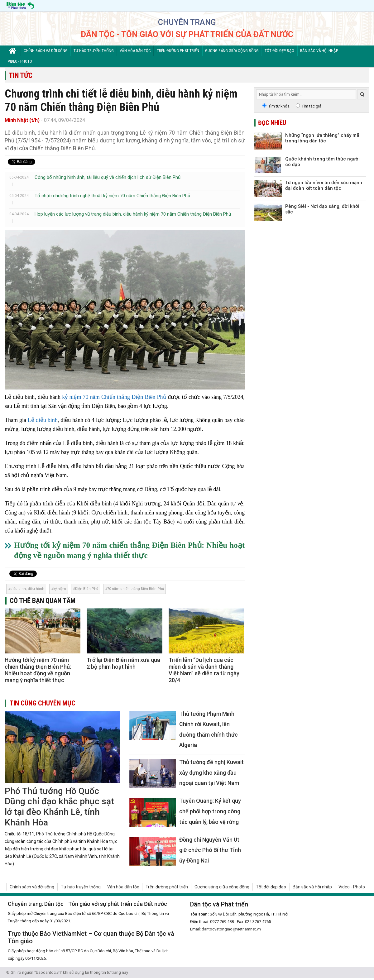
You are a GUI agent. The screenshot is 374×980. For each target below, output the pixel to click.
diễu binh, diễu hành (27, 589)
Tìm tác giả (312, 106)
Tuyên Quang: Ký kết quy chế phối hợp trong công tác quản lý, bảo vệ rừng (210, 811)
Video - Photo (20, 61)
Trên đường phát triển (178, 51)
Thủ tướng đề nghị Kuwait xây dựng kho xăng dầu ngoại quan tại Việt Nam (211, 772)
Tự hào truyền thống (94, 51)
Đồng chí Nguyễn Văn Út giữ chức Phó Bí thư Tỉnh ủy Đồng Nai (210, 850)
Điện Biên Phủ (87, 589)
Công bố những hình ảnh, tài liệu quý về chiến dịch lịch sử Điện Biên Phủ (108, 177)
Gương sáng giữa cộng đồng (232, 51)
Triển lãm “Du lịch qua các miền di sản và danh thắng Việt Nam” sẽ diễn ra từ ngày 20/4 (204, 670)
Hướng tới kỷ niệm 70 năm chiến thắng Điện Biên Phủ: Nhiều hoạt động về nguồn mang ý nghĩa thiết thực (38, 670)
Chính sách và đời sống (46, 51)
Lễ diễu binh (43, 420)
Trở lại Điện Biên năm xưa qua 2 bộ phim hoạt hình (123, 663)
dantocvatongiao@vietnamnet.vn (231, 929)
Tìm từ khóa (279, 106)
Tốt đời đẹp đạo (279, 51)
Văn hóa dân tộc (135, 51)
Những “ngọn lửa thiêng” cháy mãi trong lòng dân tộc (323, 138)
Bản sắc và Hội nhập (319, 51)
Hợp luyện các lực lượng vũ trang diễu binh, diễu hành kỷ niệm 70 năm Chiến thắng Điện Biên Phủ (133, 214)
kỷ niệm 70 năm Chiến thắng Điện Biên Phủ (114, 397)
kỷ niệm (60, 589)
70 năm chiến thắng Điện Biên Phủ (136, 589)
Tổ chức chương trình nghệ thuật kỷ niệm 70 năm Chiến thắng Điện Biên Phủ (112, 196)
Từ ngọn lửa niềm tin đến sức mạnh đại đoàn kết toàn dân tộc (324, 185)
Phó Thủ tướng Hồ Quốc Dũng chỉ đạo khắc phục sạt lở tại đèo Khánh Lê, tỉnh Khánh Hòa (59, 807)
